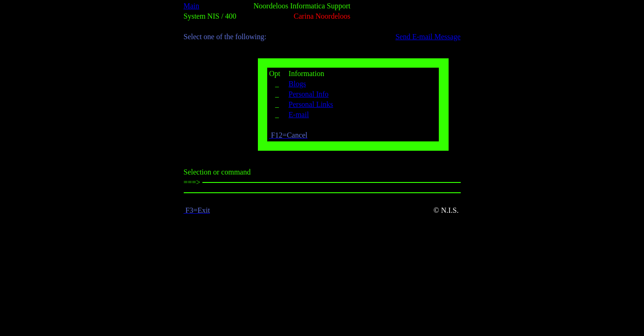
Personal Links (311, 104)
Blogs (297, 84)
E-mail (299, 115)
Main (192, 6)
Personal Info (309, 94)
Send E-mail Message (428, 37)
